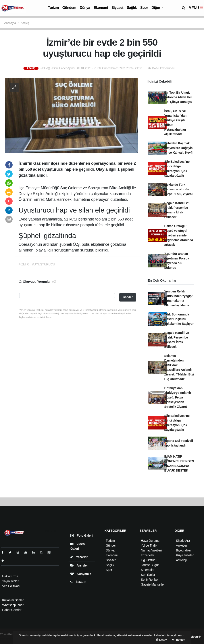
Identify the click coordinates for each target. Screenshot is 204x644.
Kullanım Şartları (13, 600)
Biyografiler (183, 550)
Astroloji (181, 560)
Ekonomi (101, 8)
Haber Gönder (12, 610)
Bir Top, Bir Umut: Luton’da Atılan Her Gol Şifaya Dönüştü (178, 97)
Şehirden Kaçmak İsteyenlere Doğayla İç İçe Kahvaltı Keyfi (179, 148)
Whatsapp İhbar (13, 605)
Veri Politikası (11, 586)
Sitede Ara (183, 541)
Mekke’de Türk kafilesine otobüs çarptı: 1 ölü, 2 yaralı (179, 189)
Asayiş (25, 23)
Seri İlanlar (148, 575)
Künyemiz (81, 574)
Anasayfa (10, 23)
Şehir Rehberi (150, 580)
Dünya (85, 8)
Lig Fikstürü (149, 560)
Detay (161, 640)
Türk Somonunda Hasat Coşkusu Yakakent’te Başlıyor (179, 319)
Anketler (181, 545)
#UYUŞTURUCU (44, 264)
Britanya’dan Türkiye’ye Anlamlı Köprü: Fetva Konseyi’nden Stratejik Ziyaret (178, 397)
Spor (144, 8)
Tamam (179, 640)
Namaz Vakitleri (151, 550)
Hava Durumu (150, 541)
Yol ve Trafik (149, 545)
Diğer (156, 8)
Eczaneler (148, 555)
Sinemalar (148, 570)
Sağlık (132, 8)
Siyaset (117, 8)
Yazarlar (79, 557)
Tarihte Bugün (150, 565)
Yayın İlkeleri (11, 581)
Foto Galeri (81, 536)
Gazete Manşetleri (153, 584)
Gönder (128, 297)
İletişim (78, 582)
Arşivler (79, 565)
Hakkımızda (10, 576)
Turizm (53, 8)
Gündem (69, 8)
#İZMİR (24, 264)
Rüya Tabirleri (185, 555)
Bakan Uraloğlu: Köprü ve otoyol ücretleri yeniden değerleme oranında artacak (179, 235)
